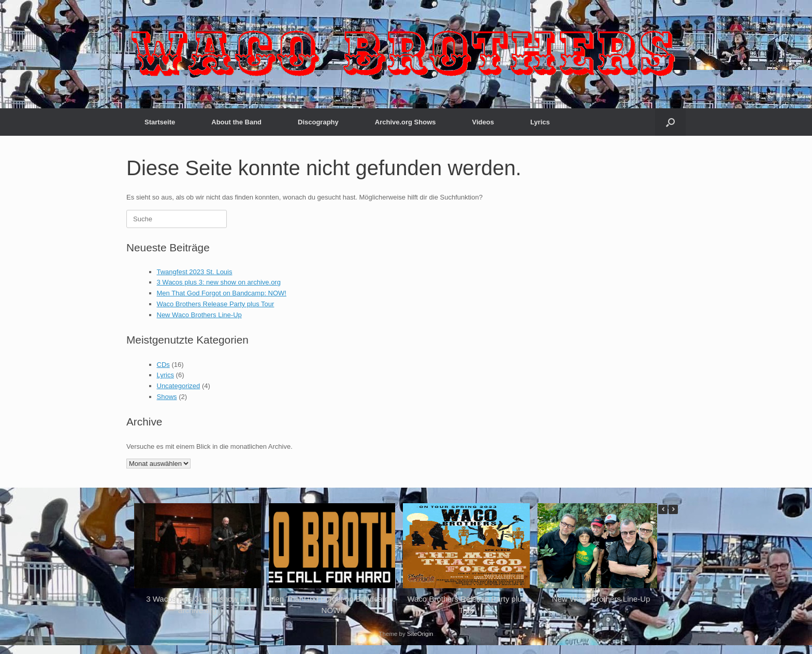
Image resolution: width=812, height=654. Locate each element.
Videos (483, 122)
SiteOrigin (420, 634)
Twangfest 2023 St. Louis (195, 272)
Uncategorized (179, 386)
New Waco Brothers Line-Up (199, 315)
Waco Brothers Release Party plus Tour (216, 304)
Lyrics (540, 122)
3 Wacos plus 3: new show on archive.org (219, 282)
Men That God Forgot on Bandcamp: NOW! (222, 293)
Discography (318, 122)
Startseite (160, 122)
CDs (163, 365)
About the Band (236, 122)
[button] (670, 122)
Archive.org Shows (405, 122)
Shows (167, 397)
